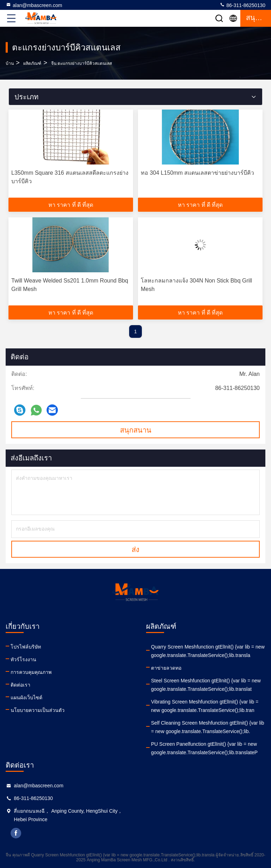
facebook (16, 833)
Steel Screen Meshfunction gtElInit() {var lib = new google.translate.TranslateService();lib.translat (206, 685)
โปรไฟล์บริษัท (26, 647)
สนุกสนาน (136, 430)
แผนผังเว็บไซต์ (26, 697)
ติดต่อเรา (20, 685)
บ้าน (10, 63)
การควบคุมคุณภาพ (31, 672)
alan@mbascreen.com (34, 5)
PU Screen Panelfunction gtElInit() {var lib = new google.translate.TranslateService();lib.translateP (204, 748)
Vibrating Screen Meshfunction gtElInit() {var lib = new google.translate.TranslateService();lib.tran (205, 706)
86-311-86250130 (242, 5)
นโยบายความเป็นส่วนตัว (38, 710)
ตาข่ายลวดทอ (166, 668)
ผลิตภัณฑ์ (32, 63)
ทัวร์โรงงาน (23, 659)
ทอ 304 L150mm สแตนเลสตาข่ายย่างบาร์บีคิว (197, 173)
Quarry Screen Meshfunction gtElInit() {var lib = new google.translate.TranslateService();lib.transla (208, 651)
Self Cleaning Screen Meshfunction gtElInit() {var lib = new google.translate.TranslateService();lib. (208, 727)
